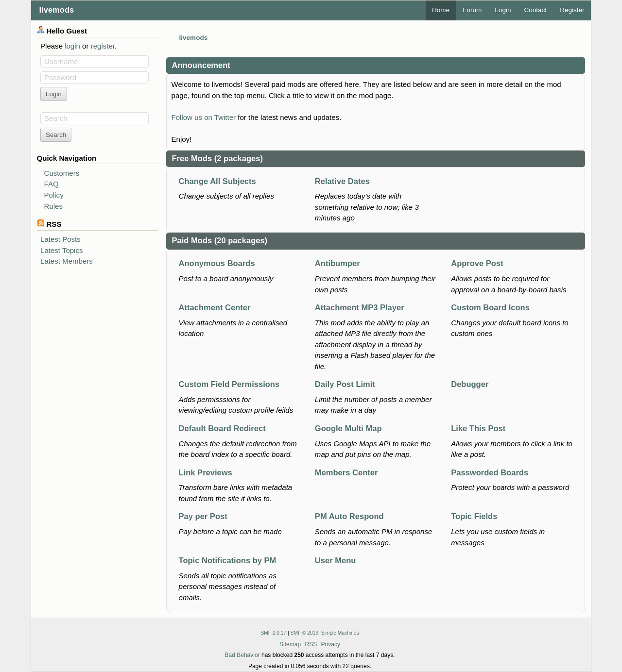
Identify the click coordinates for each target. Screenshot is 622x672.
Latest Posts (60, 239)
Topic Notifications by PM (228, 561)
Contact (535, 10)
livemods (57, 10)
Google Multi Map (348, 428)
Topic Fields (474, 516)
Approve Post (477, 263)
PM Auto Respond (349, 516)
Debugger (470, 384)
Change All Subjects (217, 181)
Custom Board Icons (490, 308)
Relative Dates (342, 181)
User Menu (336, 561)
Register (572, 10)
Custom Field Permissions (229, 384)
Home (441, 10)
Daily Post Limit (345, 384)
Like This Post (478, 428)
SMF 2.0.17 (273, 633)
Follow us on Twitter (204, 117)
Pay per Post (203, 516)
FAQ (52, 184)
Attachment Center (215, 308)
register (103, 46)
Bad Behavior (242, 655)
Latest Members (67, 261)
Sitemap (290, 644)
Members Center (346, 473)
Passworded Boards (490, 473)
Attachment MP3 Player (360, 308)
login (72, 46)
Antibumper (337, 263)
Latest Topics (61, 250)
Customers (62, 173)
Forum (472, 10)
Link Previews (206, 473)
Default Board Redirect (222, 428)
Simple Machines (340, 633)
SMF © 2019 (305, 633)
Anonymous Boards (217, 263)
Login (503, 10)
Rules (53, 206)
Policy (54, 195)
